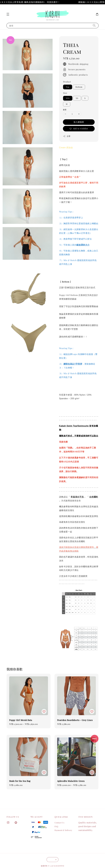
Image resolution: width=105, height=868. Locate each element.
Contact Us (59, 823)
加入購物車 (79, 122)
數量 (65, 110)
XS (77, 98)
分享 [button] (67, 136)
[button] (8, 14)
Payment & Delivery (63, 830)
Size (65, 93)
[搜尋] (94, 25)
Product (67, 82)
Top (68, 87)
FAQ (56, 826)
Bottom (79, 87)
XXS (68, 98)
